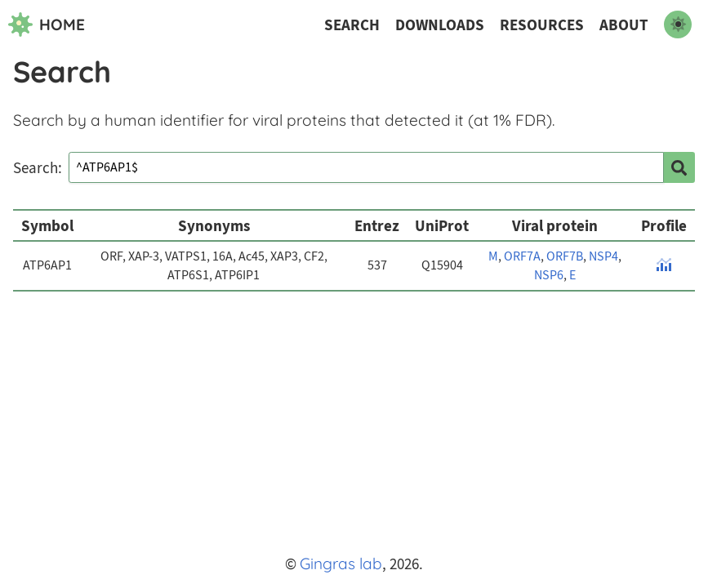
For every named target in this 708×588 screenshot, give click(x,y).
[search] (679, 167)
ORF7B (565, 256)
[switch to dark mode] (678, 24)
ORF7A (522, 256)
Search (352, 25)
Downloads (440, 25)
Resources (542, 25)
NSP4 (603, 256)
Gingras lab (341, 563)
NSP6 (549, 275)
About (624, 25)
